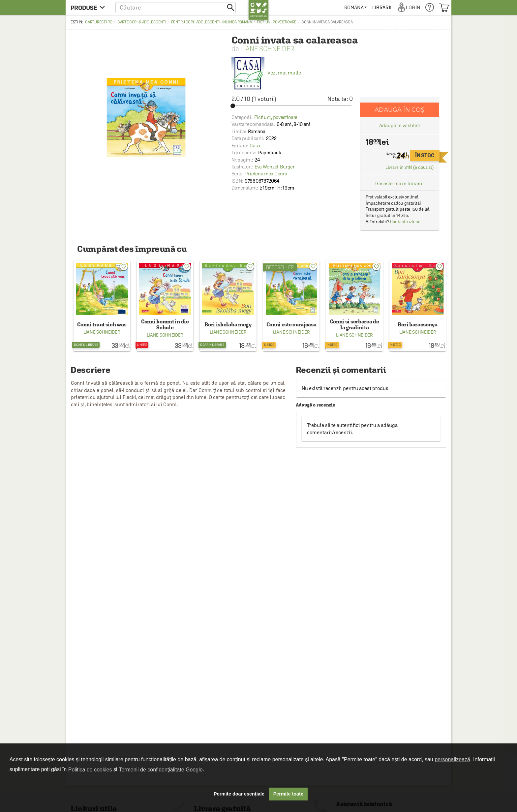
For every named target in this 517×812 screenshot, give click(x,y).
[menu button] (90, 7)
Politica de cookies (90, 770)
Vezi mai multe (266, 73)
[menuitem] (356, 7)
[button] (176, 7)
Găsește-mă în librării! (399, 183)
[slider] (292, 106)
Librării (382, 7)
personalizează (452, 759)
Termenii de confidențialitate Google (161, 770)
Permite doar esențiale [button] (239, 794)
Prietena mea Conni (266, 174)
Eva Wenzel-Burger (274, 167)
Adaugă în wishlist (399, 125)
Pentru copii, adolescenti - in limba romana (212, 22)
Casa (255, 146)
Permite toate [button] (288, 794)
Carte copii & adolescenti (142, 22)
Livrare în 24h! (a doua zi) (410, 167)
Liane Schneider (267, 49)
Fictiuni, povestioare (277, 22)
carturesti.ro (99, 22)
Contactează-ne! (406, 222)
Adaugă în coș (399, 110)
